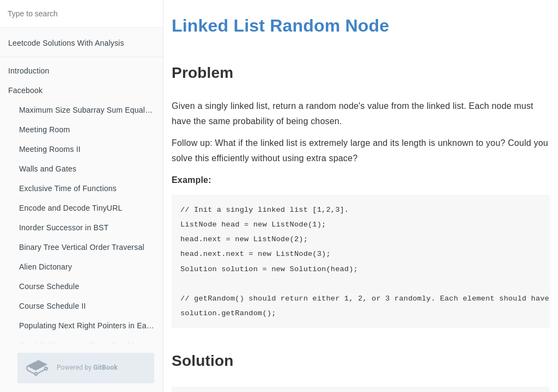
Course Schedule (49, 286)
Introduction (29, 71)
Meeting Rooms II (50, 149)
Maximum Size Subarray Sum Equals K (88, 110)
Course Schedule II (53, 306)
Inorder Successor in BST (64, 228)
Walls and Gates (48, 169)
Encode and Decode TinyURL (71, 208)
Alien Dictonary (46, 267)
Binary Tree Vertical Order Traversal (82, 247)
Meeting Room (44, 130)
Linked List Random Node (280, 26)
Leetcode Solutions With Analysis (66, 43)
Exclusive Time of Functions (68, 188)
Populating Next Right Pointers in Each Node (91, 326)
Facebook (25, 90)
